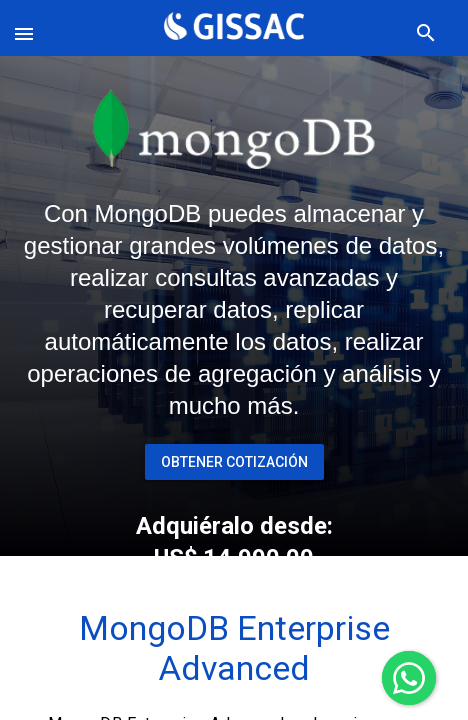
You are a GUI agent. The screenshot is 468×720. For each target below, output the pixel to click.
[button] (28, 28)
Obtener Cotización (234, 462)
